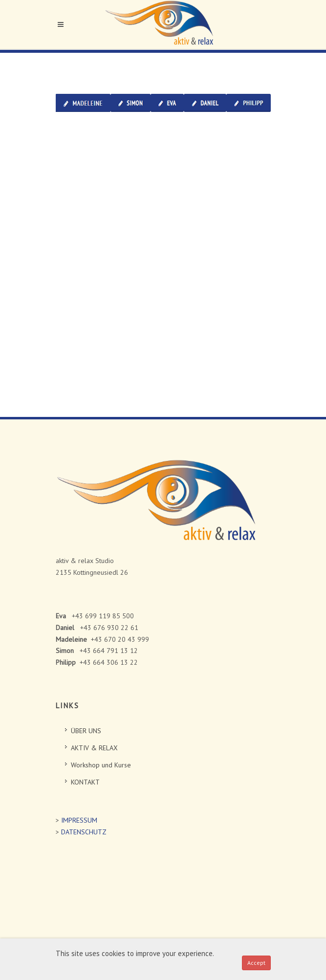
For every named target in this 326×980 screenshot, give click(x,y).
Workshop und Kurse (101, 765)
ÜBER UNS (86, 731)
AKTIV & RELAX (94, 748)
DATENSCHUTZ (84, 832)
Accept (256, 963)
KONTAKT (85, 782)
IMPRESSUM (79, 820)
